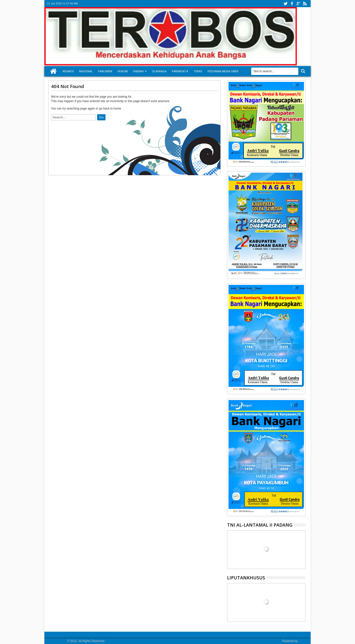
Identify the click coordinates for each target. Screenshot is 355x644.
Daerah (138, 71)
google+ (298, 4)
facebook (292, 4)
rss (305, 4)
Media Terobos (57, 641)
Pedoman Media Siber (223, 71)
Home (53, 71)
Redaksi (68, 71)
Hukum (123, 71)
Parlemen (105, 71)
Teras (198, 71)
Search (303, 71)
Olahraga (159, 71)
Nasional (86, 71)
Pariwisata (180, 71)
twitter (285, 4)
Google (303, 641)
